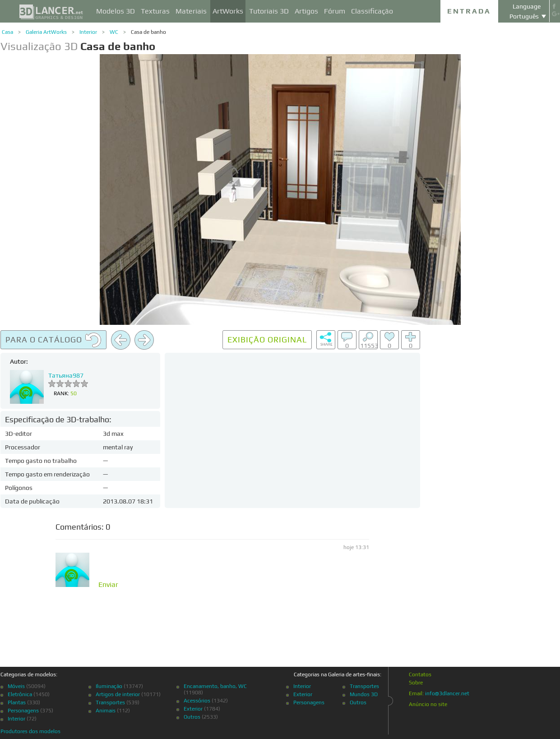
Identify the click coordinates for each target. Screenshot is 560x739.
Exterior (193, 709)
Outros (192, 717)
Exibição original (267, 339)
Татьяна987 (66, 375)
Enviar (108, 585)
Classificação (372, 11)
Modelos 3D (116, 11)
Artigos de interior (118, 694)
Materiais (191, 11)
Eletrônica (20, 694)
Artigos (306, 11)
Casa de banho (148, 32)
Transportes (110, 702)
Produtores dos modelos (30, 731)
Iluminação (109, 686)
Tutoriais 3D (269, 11)
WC (114, 32)
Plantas (17, 702)
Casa (7, 32)
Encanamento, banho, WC (215, 686)
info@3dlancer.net (447, 693)
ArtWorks (228, 11)
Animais (106, 711)
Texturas (155, 11)
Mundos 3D (364, 694)
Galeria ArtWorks (46, 32)
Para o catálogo (53, 340)
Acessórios (197, 701)
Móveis (16, 686)
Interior (88, 32)
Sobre (416, 683)
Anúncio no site (428, 704)
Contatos (420, 674)
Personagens (23, 711)
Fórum (335, 11)
